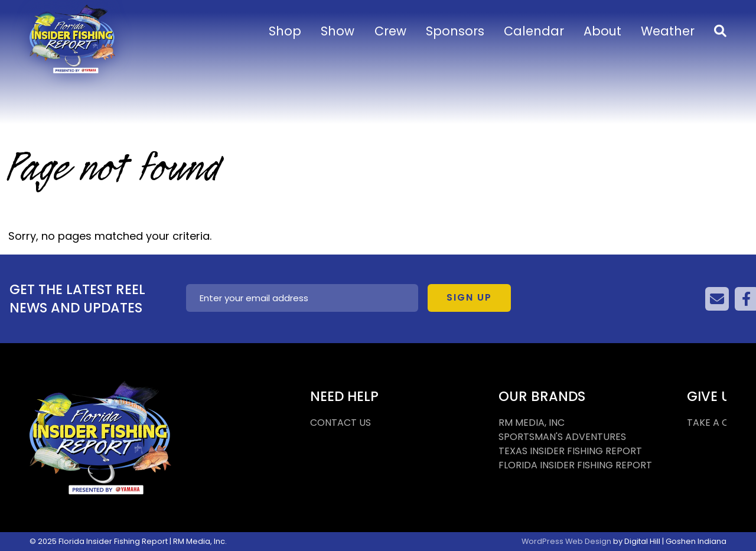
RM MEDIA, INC (532, 423)
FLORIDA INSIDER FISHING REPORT (575, 465)
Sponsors (455, 31)
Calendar (534, 31)
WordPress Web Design (566, 541)
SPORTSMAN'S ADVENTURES (562, 437)
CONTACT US (340, 423)
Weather (668, 31)
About (602, 31)
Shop (285, 31)
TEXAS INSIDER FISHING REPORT (570, 451)
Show (338, 31)
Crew (390, 31)
